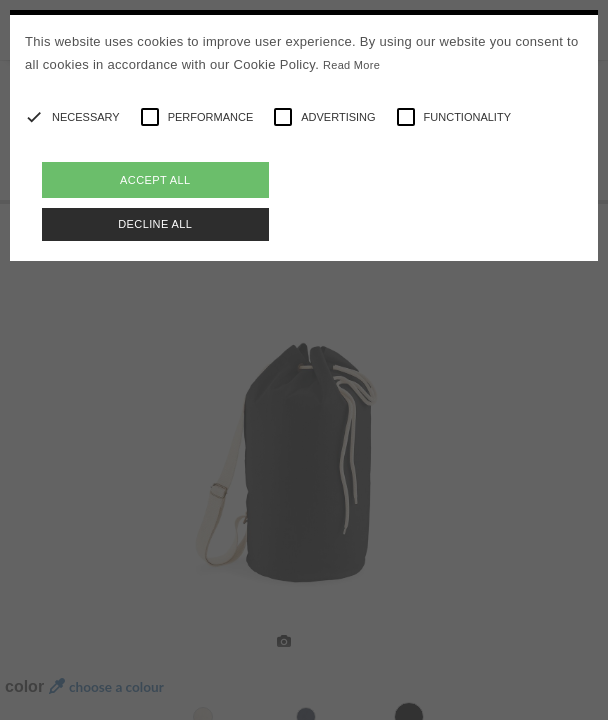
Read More (351, 65)
